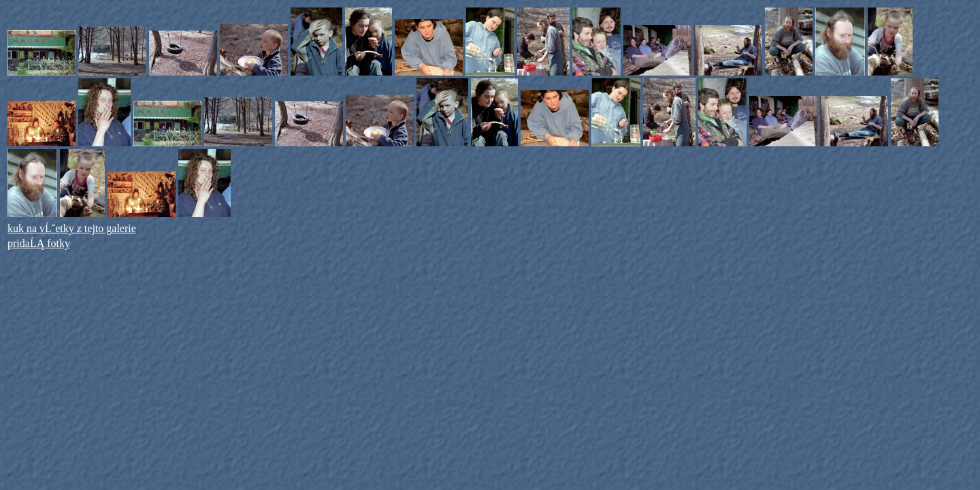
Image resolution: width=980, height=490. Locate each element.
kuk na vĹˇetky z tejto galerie (72, 228)
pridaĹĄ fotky (39, 243)
